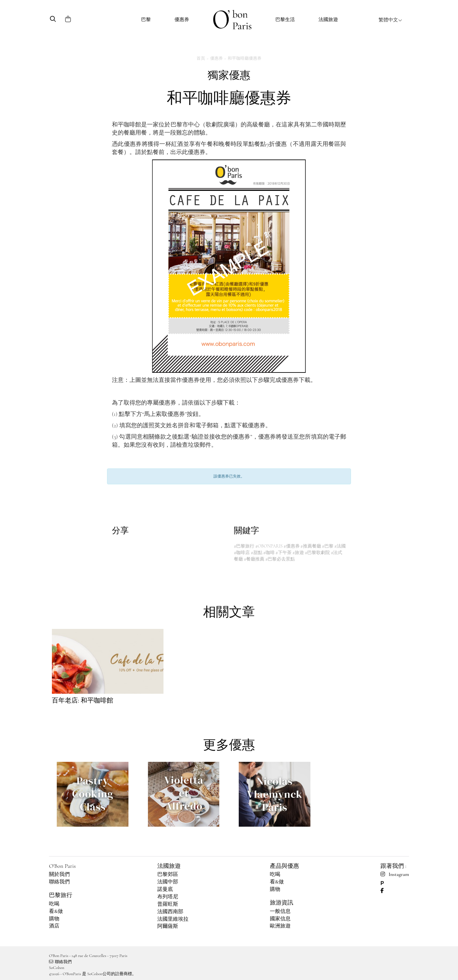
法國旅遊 (328, 19)
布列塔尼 (168, 897)
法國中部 (168, 882)
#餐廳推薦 (254, 559)
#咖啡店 (242, 553)
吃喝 (54, 904)
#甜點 (256, 553)
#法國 (340, 546)
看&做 (56, 911)
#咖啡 (269, 553)
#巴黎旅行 (244, 546)
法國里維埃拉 (173, 919)
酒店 (54, 926)
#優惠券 (291, 546)
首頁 (201, 58)
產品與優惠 (284, 866)
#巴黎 (328, 546)
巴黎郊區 (168, 874)
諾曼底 (165, 889)
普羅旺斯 (168, 904)
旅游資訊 (282, 903)
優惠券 (182, 19)
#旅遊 (298, 553)
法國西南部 (170, 912)
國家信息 (280, 919)
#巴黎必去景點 (280, 559)
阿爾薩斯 (168, 926)
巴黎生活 (285, 19)
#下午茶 (284, 553)
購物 (54, 919)
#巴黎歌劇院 (317, 553)
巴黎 (146, 19)
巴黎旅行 (61, 895)
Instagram (395, 874)
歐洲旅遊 (280, 926)
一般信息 (280, 911)
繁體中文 (390, 20)
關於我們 (59, 874)
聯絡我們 (59, 882)
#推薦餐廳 (311, 546)
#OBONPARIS (269, 546)
